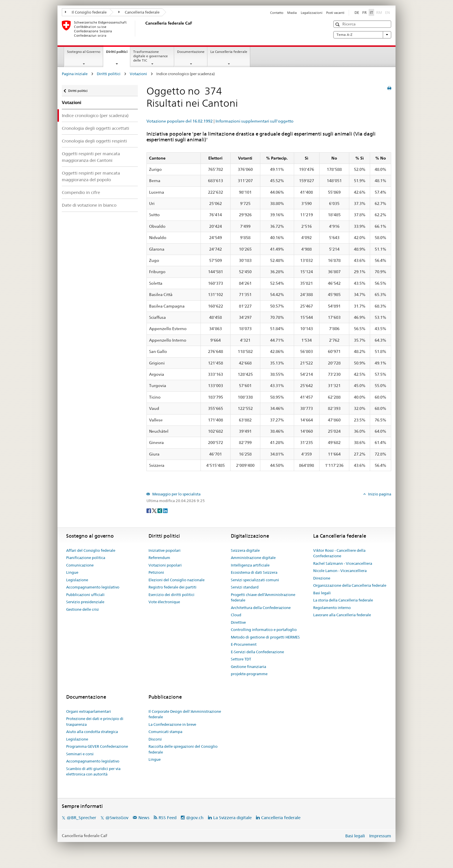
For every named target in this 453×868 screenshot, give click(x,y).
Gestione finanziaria (248, 667)
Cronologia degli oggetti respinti (94, 141)
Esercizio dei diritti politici (171, 595)
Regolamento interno (332, 608)
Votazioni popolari (165, 565)
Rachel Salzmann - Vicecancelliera (343, 563)
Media (292, 13)
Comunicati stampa (165, 732)
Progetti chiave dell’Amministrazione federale (263, 597)
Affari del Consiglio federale (91, 550)
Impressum (380, 836)
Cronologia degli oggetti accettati (95, 128)
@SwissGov (117, 818)
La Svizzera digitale (232, 818)
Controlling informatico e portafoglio (264, 630)
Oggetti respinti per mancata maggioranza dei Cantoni (91, 157)
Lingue (72, 572)
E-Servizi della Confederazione (257, 652)
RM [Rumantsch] (379, 12)
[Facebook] (149, 510)
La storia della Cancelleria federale (343, 600)
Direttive (238, 622)
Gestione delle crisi (82, 609)
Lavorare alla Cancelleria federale (342, 615)
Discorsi (155, 739)
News (144, 818)
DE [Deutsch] (357, 12)
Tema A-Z (362, 35)
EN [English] (388, 12)
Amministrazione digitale (253, 558)
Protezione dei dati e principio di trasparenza (95, 721)
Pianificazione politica (86, 558)
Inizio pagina (379, 494)
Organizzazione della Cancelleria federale (350, 585)
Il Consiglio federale (86, 12)
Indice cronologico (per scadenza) (95, 115)
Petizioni (156, 572)
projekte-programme (249, 674)
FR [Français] (364, 12)
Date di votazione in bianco (89, 205)
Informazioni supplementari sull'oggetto (255, 121)
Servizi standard (245, 587)
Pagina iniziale (75, 74)
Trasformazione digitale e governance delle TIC (151, 56)
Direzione (322, 578)
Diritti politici (118, 53)
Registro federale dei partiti (172, 587)
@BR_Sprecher (81, 818)
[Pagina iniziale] (144, 29)
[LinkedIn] (165, 510)
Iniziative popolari (165, 550)
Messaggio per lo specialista (176, 494)
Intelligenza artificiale (250, 565)
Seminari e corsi (80, 754)
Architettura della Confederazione (261, 608)
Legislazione (77, 580)
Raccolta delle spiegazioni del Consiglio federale (183, 749)
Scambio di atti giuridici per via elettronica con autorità (93, 771)
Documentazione (191, 52)
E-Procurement (244, 644)
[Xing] (160, 510)
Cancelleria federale (139, 12)
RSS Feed (168, 818)
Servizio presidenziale (85, 602)
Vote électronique (164, 602)
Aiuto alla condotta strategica (92, 732)
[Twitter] (155, 510)
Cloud (236, 615)
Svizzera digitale (245, 550)
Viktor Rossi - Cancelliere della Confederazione (339, 553)
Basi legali (322, 593)
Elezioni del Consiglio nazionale (177, 580)
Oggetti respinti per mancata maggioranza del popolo (91, 176)
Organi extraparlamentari (89, 711)
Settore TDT (241, 659)
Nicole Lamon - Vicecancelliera (340, 571)
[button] (338, 24)
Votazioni (138, 74)
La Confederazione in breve (172, 724)
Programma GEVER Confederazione (97, 746)
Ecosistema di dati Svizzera (254, 572)
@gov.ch (195, 818)
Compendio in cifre (81, 192)
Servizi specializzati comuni (255, 580)
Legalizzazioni (312, 13)
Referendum (159, 558)
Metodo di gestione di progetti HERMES (265, 637)
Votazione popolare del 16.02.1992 (180, 121)
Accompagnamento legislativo (93, 587)
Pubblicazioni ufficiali (85, 595)
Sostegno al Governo (84, 52)
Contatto (277, 13)
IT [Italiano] (371, 12)
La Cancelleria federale (229, 52)
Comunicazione (80, 565)
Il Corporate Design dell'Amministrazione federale (185, 714)
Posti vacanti (335, 13)
